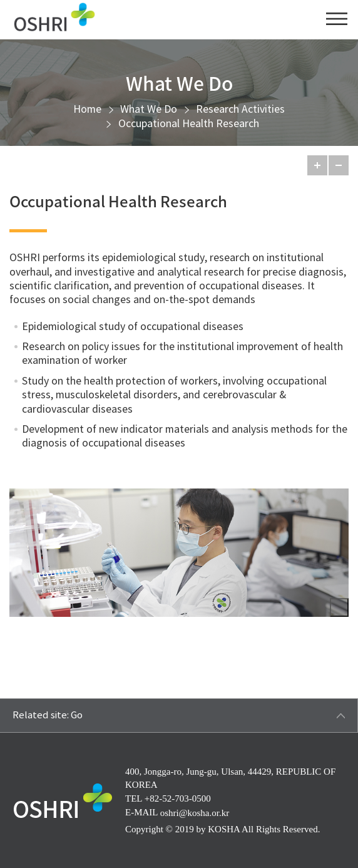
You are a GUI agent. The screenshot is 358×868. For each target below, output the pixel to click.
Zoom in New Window (339, 607)
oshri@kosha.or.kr (195, 812)
